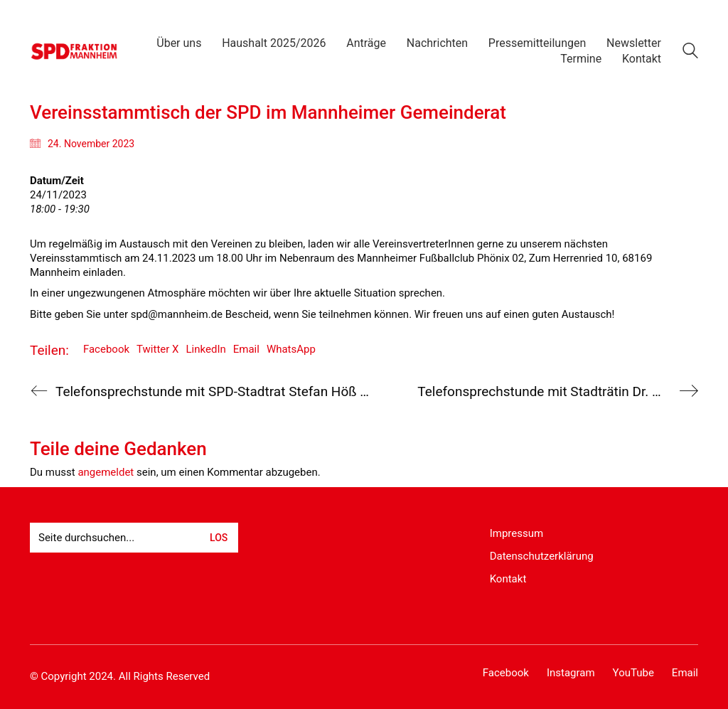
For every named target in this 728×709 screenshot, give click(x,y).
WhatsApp (291, 349)
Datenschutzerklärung (542, 556)
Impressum (516, 533)
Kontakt (508, 579)
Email (246, 349)
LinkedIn (206, 349)
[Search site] (690, 53)
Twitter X (157, 349)
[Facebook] (506, 673)
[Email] (685, 673)
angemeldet (106, 472)
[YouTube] (633, 673)
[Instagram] (571, 673)
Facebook (106, 349)
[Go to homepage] (74, 51)
